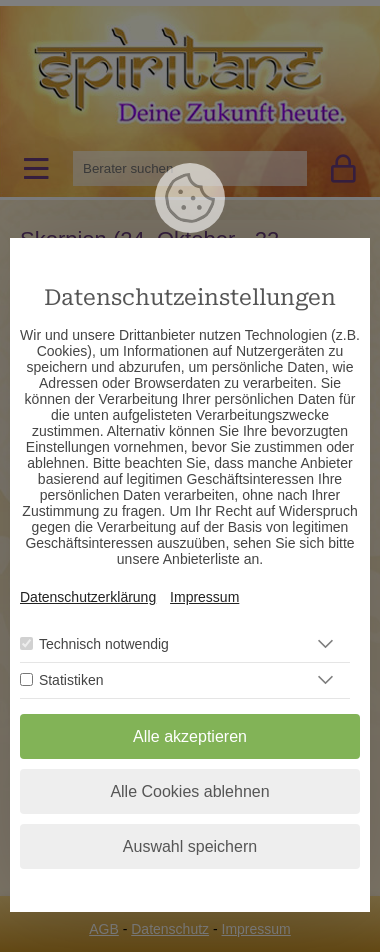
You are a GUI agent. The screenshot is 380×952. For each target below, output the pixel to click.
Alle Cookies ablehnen (189, 791)
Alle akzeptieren (190, 736)
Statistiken (71, 680)
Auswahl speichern (190, 846)
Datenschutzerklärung (88, 597)
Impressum (204, 597)
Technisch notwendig (104, 644)
